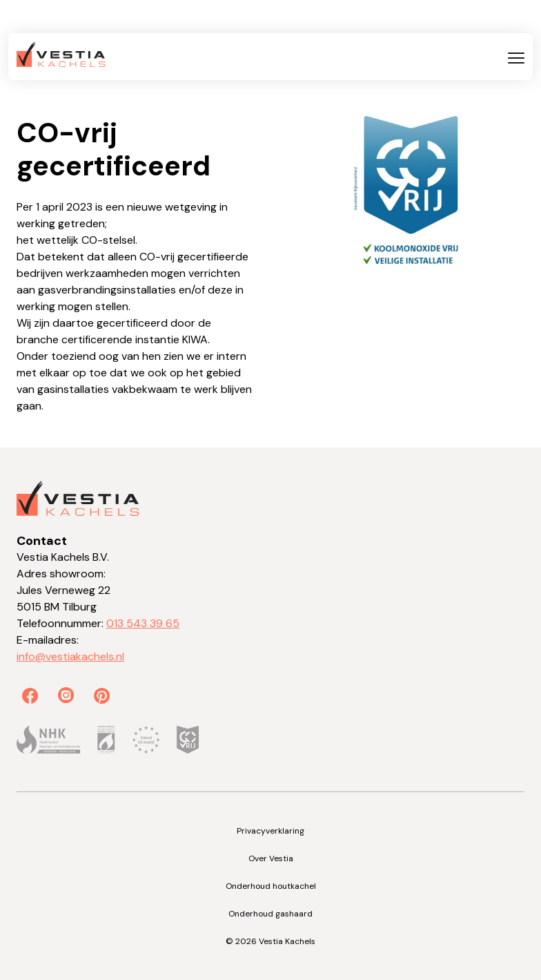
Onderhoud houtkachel (271, 886)
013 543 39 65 (143, 623)
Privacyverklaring (270, 831)
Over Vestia (271, 858)
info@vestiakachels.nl (70, 656)
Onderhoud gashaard (270, 914)
